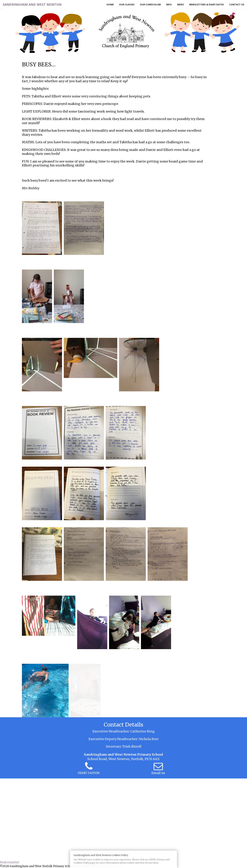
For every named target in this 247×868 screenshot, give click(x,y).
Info (169, 4)
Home (110, 4)
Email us (158, 773)
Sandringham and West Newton (32, 4)
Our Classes (127, 4)
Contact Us (237, 4)
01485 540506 (89, 773)
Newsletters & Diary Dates (207, 4)
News (181, 4)
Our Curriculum (150, 4)
